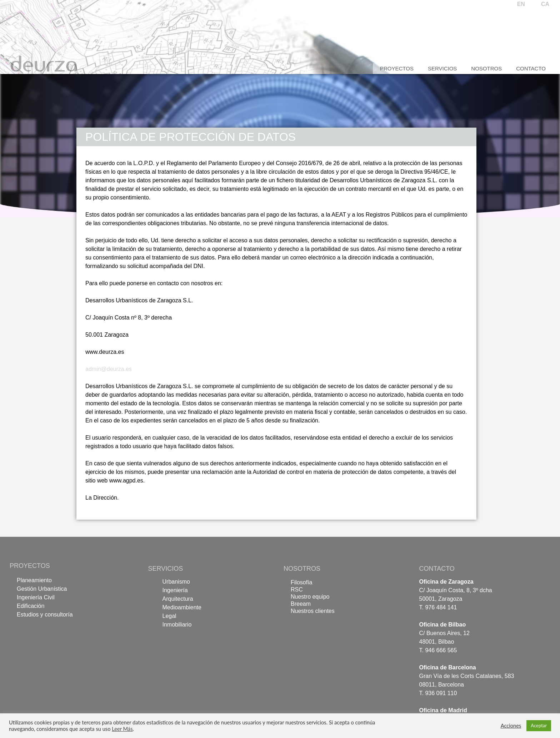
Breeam (301, 604)
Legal (169, 616)
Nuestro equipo (310, 597)
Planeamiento (34, 580)
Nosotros (486, 68)
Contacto (531, 68)
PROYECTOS (30, 566)
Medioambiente (182, 607)
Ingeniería (175, 590)
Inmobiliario (177, 625)
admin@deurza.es (109, 369)
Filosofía (301, 582)
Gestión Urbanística (42, 589)
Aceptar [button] (539, 725)
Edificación (31, 606)
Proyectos (397, 68)
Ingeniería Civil (36, 597)
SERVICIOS (166, 569)
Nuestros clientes (313, 611)
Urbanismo (176, 582)
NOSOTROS (302, 569)
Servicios (442, 68)
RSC (297, 590)
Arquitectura (178, 599)
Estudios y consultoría (45, 615)
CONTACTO (437, 569)
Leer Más (122, 729)
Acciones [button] (511, 726)
